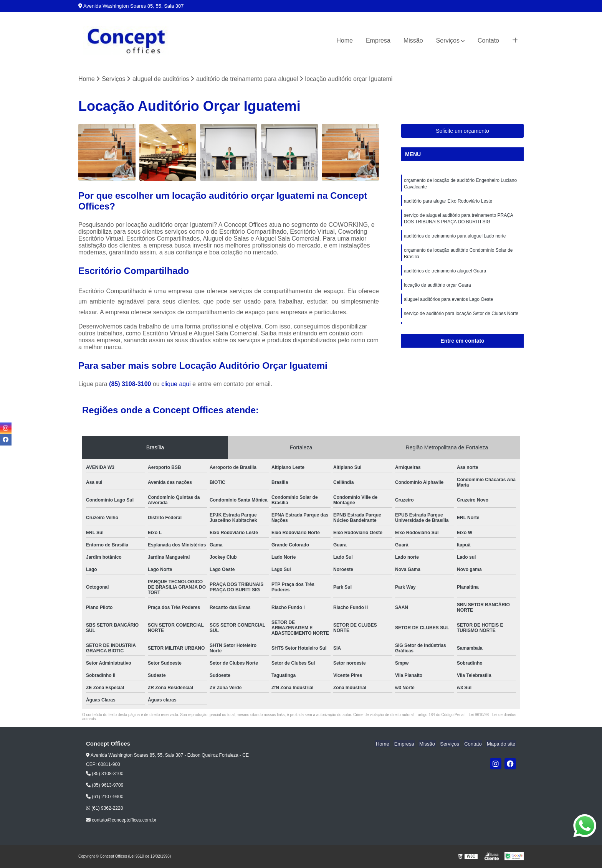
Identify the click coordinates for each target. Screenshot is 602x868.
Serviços (448, 40)
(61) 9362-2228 (104, 809)
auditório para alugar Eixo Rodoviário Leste (448, 202)
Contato (488, 40)
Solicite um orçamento (462, 131)
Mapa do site (501, 744)
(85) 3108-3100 (131, 384)
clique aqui (176, 384)
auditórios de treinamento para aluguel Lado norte (455, 238)
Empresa (378, 40)
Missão (413, 40)
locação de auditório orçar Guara (437, 289)
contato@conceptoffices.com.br (121, 820)
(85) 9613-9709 (105, 785)
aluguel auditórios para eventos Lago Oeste (448, 304)
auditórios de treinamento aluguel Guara (445, 274)
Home (345, 40)
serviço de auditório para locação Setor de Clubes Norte (461, 318)
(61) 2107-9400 (105, 797)
